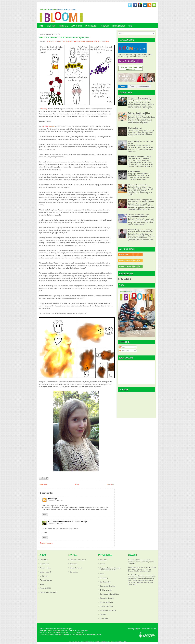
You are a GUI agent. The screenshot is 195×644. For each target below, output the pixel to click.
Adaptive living (45, 568)
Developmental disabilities (109, 594)
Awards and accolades (48, 592)
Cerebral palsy (105, 582)
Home (41, 26)
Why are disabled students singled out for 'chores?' (139, 216)
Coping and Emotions (108, 586)
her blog (44, 109)
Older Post (111, 484)
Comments (124, 351)
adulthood (51, 41)
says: (55, 498)
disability (70, 41)
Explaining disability (107, 598)
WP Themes (81, 641)
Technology (104, 618)
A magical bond (134, 171)
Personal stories (79, 41)
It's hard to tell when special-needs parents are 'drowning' (139, 99)
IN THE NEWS (105, 26)
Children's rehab (106, 590)
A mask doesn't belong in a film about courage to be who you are (141, 201)
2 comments (105, 41)
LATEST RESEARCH (91, 26)
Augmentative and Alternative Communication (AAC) (110, 569)
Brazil (59, 41)
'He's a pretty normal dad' (138, 185)
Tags (132, 86)
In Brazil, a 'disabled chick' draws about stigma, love (64, 37)
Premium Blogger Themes (108, 641)
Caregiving (104, 578)
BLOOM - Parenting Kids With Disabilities (66, 521)
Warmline (73, 564)
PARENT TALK (51, 26)
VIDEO (130, 26)
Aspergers (104, 560)
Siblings (103, 614)
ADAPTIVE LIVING (77, 26)
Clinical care (44, 564)
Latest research (46, 572)
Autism (102, 564)
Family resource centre (78, 560)
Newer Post (43, 484)
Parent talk (44, 560)
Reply (45, 515)
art (56, 41)
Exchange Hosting (121, 641)
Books (102, 574)
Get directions (83, 631)
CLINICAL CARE (63, 26)
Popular (123, 86)
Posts (122, 347)
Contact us (74, 572)
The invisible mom (135, 128)
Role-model (90, 41)
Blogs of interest (76, 568)
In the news (44, 576)
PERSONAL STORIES (119, 26)
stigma (96, 41)
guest (51, 498)
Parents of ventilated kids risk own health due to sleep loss (140, 157)
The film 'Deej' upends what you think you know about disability (141, 231)
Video (42, 584)
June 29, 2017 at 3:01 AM (55, 501)
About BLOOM (45, 588)
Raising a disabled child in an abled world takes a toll (140, 114)
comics (64, 41)
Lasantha (97, 641)
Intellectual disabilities (108, 610)
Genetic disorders (106, 602)
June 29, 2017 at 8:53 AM (55, 524)
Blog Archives (144, 86)
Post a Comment (46, 543)
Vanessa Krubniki (49, 127)
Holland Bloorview (106, 606)
